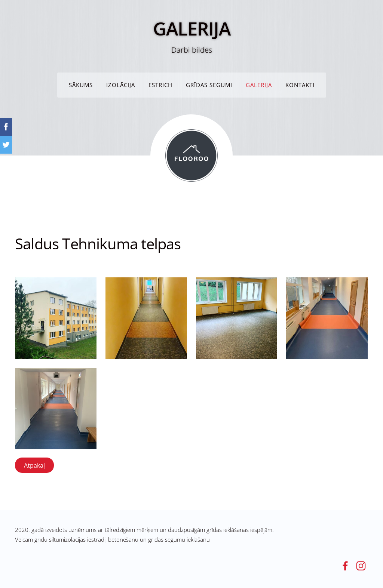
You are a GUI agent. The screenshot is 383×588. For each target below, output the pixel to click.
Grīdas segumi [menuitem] (209, 85)
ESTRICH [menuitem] (160, 85)
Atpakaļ (34, 465)
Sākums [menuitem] (81, 85)
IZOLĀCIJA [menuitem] (121, 85)
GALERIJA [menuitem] (259, 85)
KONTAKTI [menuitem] (300, 85)
